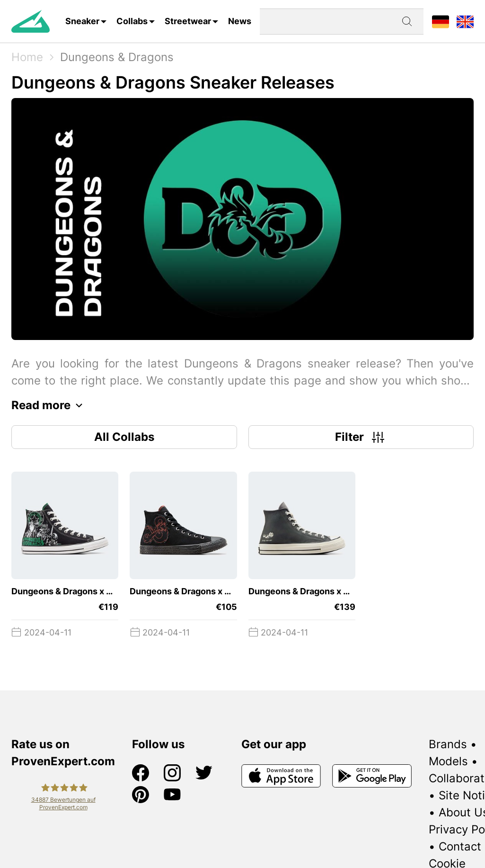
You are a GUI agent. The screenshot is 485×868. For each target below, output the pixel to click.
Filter (361, 437)
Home (27, 57)
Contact (460, 846)
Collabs (132, 21)
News (240, 21)
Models (448, 761)
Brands (448, 744)
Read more (49, 405)
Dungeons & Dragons (117, 57)
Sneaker (82, 21)
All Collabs (124, 437)
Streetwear (188, 21)
